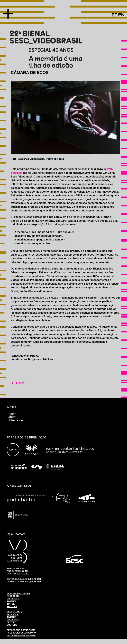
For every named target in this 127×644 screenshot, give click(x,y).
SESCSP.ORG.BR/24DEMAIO (21, 630)
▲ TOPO (18, 383)
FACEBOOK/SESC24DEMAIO (21, 633)
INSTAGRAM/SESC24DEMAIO (22, 635)
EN (121, 15)
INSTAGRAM (13, 599)
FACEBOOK (13, 596)
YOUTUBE (12, 607)
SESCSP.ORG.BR (15, 612)
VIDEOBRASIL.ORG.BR (18, 593)
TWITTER (12, 601)
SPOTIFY (11, 622)
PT (115, 15)
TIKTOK (11, 604)
